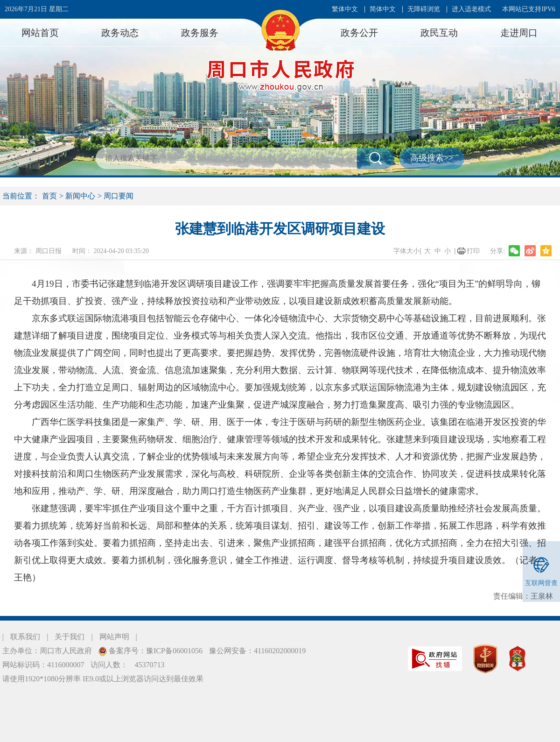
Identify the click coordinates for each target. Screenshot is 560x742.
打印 (473, 251)
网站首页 (40, 33)
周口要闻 (119, 196)
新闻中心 (80, 196)
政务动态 (120, 33)
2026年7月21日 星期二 (37, 9)
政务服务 (200, 33)
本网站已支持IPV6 (529, 9)
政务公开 (359, 33)
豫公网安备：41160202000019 (257, 651)
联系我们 (25, 637)
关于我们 (70, 637)
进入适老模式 (471, 9)
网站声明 (114, 637)
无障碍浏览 (424, 9)
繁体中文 (345, 9)
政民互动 (439, 33)
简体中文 (383, 9)
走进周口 (519, 33)
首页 (49, 196)
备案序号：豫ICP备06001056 (155, 651)
